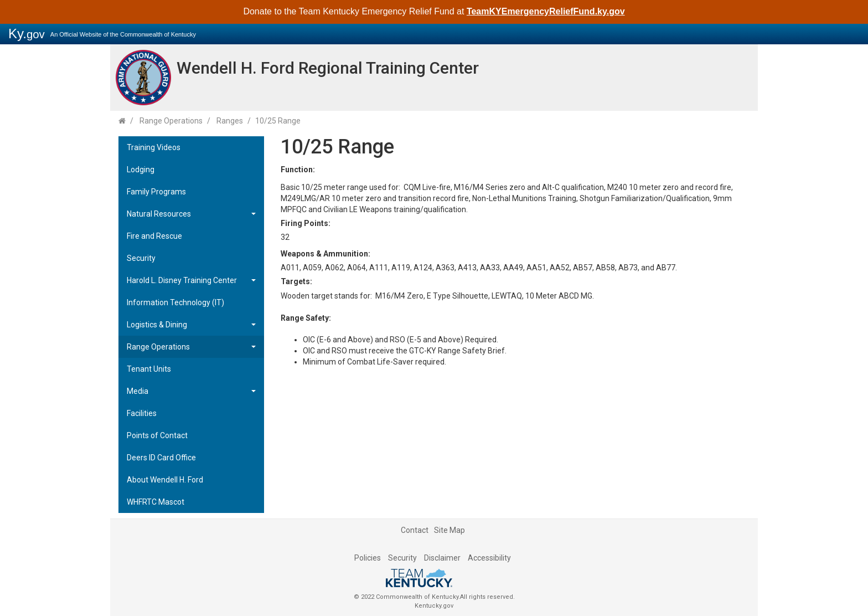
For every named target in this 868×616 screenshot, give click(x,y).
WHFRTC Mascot (156, 502)
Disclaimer (442, 558)
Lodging (141, 170)
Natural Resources (159, 214)
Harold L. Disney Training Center (182, 280)
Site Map (449, 530)
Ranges (230, 121)
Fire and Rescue (154, 236)
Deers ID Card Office (161, 458)
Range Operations (171, 121)
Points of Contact (157, 435)
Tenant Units (149, 369)
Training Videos (154, 147)
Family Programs (156, 192)
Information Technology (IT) (175, 302)
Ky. (27, 34)
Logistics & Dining (157, 325)
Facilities (142, 413)
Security (141, 258)
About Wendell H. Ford (165, 480)
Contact (415, 530)
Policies (368, 558)
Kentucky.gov (434, 606)
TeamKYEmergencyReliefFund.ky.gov (546, 11)
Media (138, 391)
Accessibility (489, 558)
